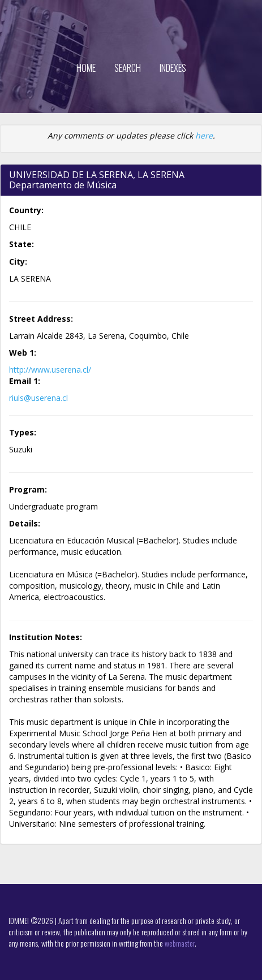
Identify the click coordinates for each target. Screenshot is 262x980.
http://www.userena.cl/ (50, 370)
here (204, 135)
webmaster (180, 943)
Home (86, 68)
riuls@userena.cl (38, 398)
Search (128, 68)
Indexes (173, 68)
